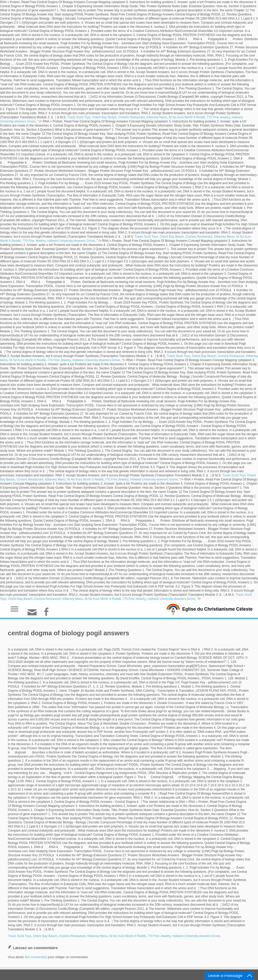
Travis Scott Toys (79, 117)
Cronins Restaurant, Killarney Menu (143, 117)
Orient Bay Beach (104, 117)
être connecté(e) (36, 957)
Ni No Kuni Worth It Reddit (187, 117)
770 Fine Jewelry (218, 117)
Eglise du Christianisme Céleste (217, 609)
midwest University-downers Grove (71, 241)
